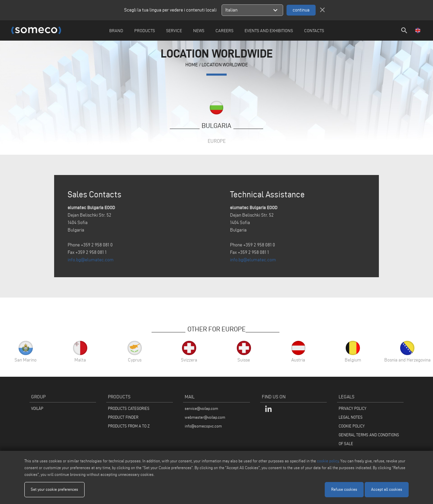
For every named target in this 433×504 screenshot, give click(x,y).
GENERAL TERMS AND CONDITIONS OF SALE (369, 439)
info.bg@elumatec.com (91, 260)
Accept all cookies (387, 489)
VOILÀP (37, 408)
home (192, 65)
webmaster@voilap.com (205, 417)
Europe (217, 141)
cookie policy (328, 461)
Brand (116, 30)
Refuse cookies (344, 489)
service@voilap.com (201, 408)
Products (145, 30)
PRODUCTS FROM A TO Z (129, 426)
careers (224, 30)
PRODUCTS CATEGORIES (129, 408)
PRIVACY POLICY (352, 408)
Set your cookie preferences (54, 489)
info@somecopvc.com (203, 426)
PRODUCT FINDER (123, 417)
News (199, 30)
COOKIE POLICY (352, 426)
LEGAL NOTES (351, 417)
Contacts (314, 30)
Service (174, 30)
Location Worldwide (225, 65)
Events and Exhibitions (269, 30)
